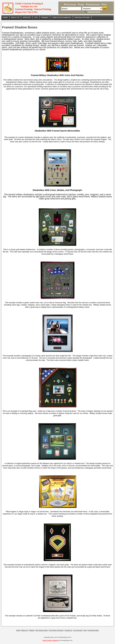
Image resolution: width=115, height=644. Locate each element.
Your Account (71, 4)
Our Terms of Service (56, 630)
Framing (45, 18)
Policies (32, 630)
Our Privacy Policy (42, 630)
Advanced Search (94, 12)
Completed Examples (61, 18)
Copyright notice (93, 630)
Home (5, 18)
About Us (15, 18)
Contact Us (68, 630)
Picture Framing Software (50, 640)
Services (27, 18)
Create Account (94, 4)
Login (82, 4)
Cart (105, 4)
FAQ (36, 18)
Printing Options (82, 18)
